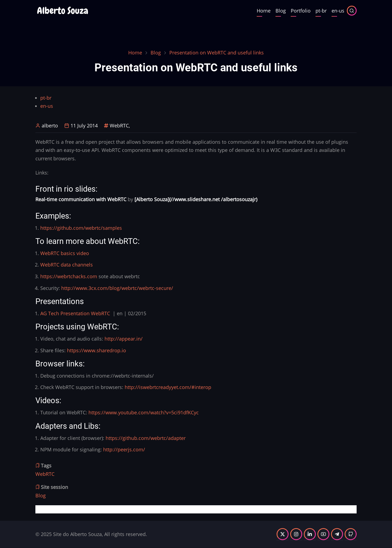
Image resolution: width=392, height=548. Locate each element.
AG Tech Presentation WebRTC (75, 313)
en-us (338, 11)
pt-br (321, 11)
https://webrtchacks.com (69, 276)
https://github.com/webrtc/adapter (146, 438)
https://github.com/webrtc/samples (81, 228)
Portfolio (301, 11)
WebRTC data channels (67, 265)
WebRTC (119, 125)
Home (264, 11)
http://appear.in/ (124, 339)
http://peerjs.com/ (124, 449)
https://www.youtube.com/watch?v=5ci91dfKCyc (144, 412)
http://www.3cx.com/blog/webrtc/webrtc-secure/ (117, 288)
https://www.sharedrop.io (97, 350)
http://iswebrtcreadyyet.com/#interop (168, 387)
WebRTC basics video (65, 253)
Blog (281, 11)
